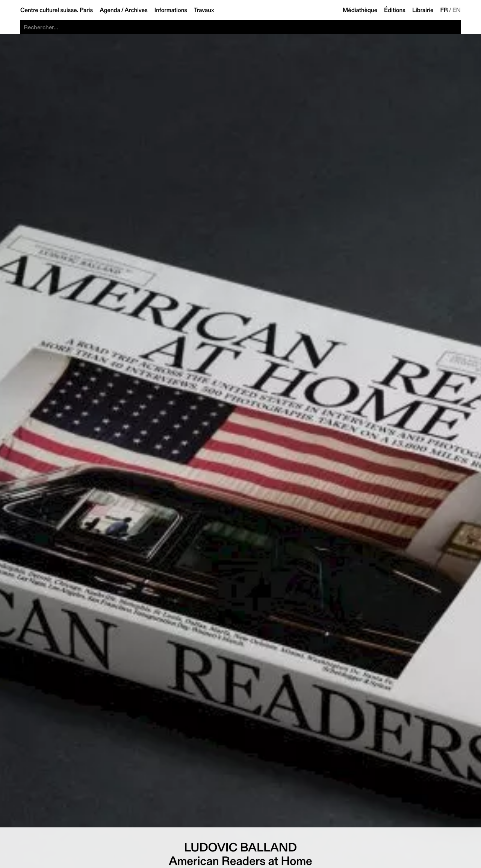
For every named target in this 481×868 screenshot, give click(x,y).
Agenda (110, 10)
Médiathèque (360, 10)
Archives (136, 10)
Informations (171, 10)
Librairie (423, 10)
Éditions (395, 10)
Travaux (204, 10)
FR (444, 10)
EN (457, 10)
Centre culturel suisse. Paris (57, 10)
